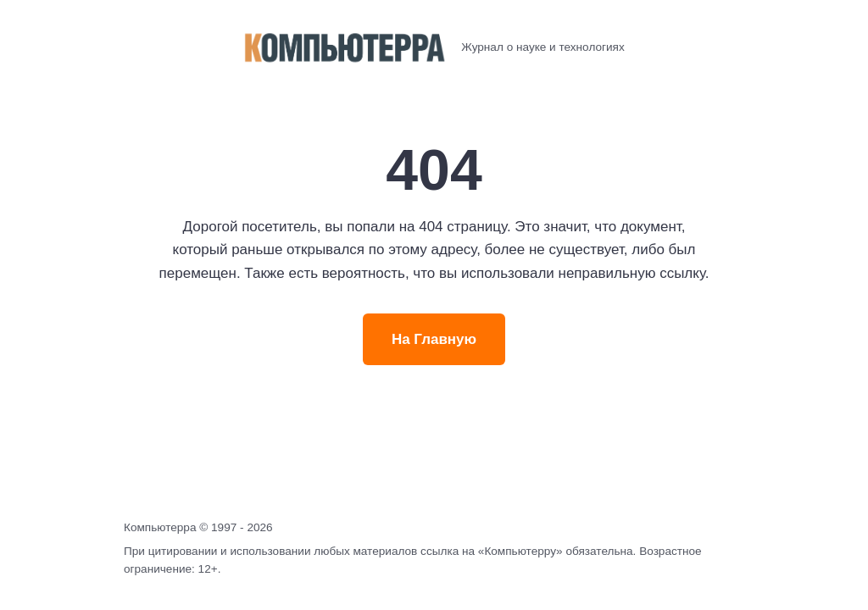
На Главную (434, 339)
